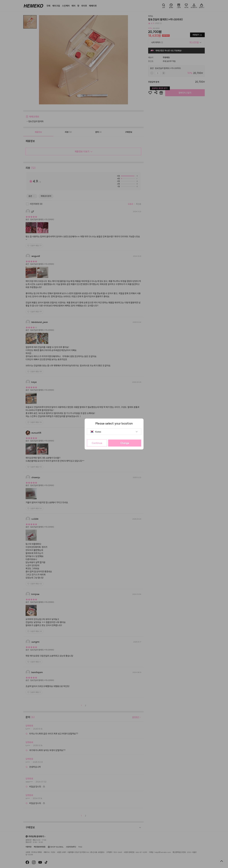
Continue (97, 443)
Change (125, 443)
